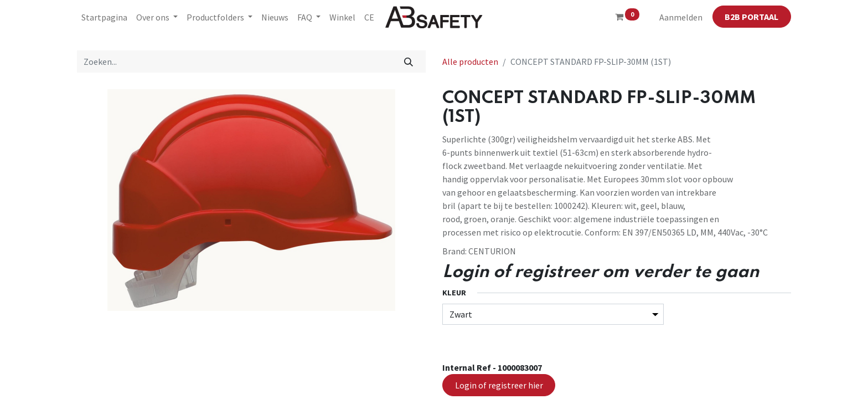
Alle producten (470, 62)
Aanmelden (681, 17)
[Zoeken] (409, 62)
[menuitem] (104, 17)
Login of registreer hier (499, 385)
